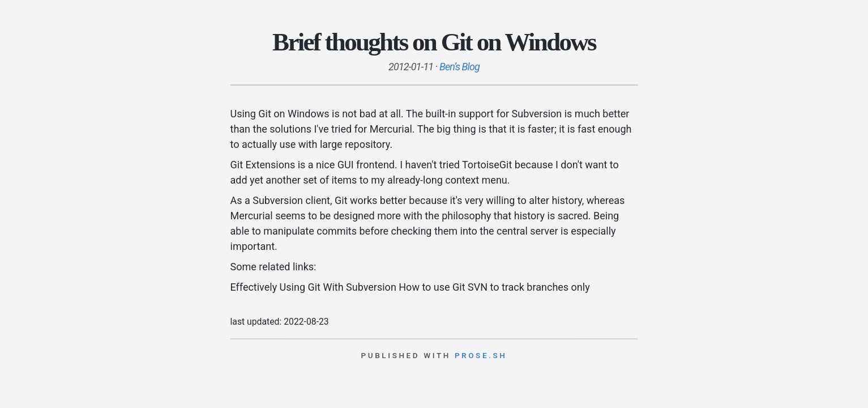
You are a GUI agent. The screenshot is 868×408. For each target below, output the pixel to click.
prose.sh (481, 355)
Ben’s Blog (459, 67)
